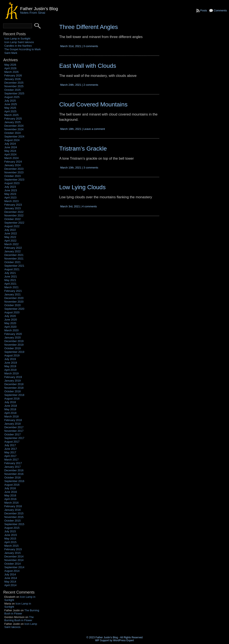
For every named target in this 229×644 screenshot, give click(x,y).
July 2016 (10, 488)
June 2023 (11, 190)
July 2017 (10, 445)
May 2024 (10, 151)
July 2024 (10, 144)
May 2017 (10, 452)
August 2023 (12, 183)
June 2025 (11, 104)
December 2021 (14, 255)
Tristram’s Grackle (83, 149)
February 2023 (13, 205)
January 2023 (12, 208)
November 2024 (14, 129)
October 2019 (12, 348)
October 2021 (12, 262)
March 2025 (11, 115)
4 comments (89, 206)
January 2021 (12, 294)
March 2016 (11, 503)
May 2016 (10, 495)
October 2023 (12, 176)
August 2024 (12, 140)
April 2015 (10, 542)
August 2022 (12, 226)
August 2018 (12, 399)
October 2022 (12, 219)
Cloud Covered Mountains (93, 104)
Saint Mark (11, 53)
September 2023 (14, 180)
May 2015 (10, 539)
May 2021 (10, 280)
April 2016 (10, 499)
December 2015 (14, 513)
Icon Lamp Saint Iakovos (19, 42)
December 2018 (14, 384)
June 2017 (11, 449)
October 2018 (12, 391)
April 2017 (10, 456)
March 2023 (11, 201)
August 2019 (12, 355)
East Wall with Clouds (88, 66)
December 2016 (14, 470)
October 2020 (12, 305)
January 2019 (12, 381)
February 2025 (13, 119)
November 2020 (14, 302)
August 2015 (12, 528)
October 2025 (12, 90)
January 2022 (12, 251)
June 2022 (11, 233)
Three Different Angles (88, 27)
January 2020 (12, 338)
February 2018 (13, 420)
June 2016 (11, 492)
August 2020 (12, 312)
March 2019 (11, 373)
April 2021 (10, 284)
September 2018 (14, 395)
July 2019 (10, 359)
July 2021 (10, 273)
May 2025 (10, 108)
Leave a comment (94, 129)
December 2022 (14, 212)
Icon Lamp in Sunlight (17, 39)
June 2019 (11, 363)
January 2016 (12, 510)
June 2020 (11, 320)
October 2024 (12, 133)
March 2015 (11, 546)
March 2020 (11, 330)
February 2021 (13, 291)
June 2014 (11, 578)
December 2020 (14, 298)
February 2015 (13, 549)
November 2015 (14, 517)
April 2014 (10, 585)
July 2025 (10, 101)
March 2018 (11, 416)
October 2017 (12, 434)
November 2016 (14, 474)
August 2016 (12, 485)
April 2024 (10, 154)
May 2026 (10, 65)
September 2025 (14, 93)
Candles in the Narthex (18, 46)
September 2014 (14, 567)
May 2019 (10, 366)
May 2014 (10, 582)
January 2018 (12, 424)
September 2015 (14, 524)
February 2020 (13, 334)
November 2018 (14, 388)
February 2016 (13, 506)
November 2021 (14, 259)
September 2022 (14, 223)
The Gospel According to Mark (22, 49)
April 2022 (10, 241)
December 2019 (14, 341)
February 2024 (13, 162)
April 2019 (10, 370)
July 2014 (10, 574)
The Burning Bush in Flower (22, 612)
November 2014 (14, 560)
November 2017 (14, 431)
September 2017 (14, 438)
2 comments (91, 85)
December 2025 (14, 83)
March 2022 (11, 244)
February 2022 (13, 248)
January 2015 (12, 553)
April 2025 (10, 111)
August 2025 (12, 97)
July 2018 (10, 402)
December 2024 (14, 126)
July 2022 (10, 230)
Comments (220, 10)
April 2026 (10, 68)
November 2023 (14, 172)
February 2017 (13, 463)
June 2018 (11, 406)
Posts (204, 10)
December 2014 (14, 556)
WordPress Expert (123, 640)
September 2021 (14, 266)
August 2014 (12, 571)
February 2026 (13, 75)
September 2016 (14, 481)
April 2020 (10, 327)
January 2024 (12, 165)
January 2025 (12, 122)
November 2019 (14, 345)
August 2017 (12, 442)
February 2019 (13, 377)
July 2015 (10, 531)
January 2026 (12, 79)
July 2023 (10, 187)
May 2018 (10, 409)
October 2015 (12, 521)
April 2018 (10, 413)
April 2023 (10, 198)
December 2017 (14, 427)
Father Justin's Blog (39, 9)
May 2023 (10, 194)
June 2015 (11, 535)
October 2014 (12, 564)
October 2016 (12, 478)
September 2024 (14, 137)
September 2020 (14, 309)
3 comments (91, 46)
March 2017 (11, 460)
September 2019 (14, 352)
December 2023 (14, 169)
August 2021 (12, 269)
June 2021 (11, 276)
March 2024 (11, 158)
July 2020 (10, 316)
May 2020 (10, 323)
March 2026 (11, 72)
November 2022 (14, 215)
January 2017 (12, 467)
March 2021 (11, 287)
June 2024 (11, 147)
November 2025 (14, 86)
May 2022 (10, 237)
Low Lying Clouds (82, 187)
